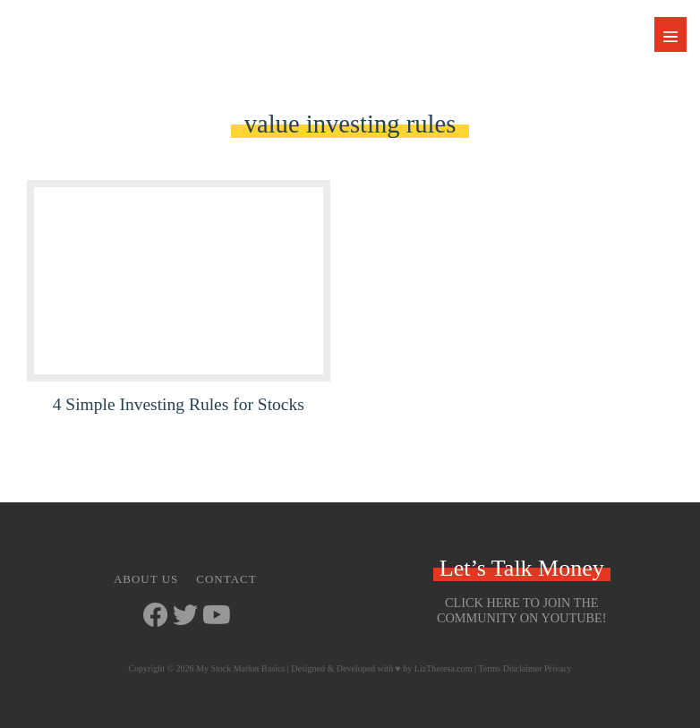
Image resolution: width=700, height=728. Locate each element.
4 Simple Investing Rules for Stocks (179, 404)
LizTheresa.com (444, 668)
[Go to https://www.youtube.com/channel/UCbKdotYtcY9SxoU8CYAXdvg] (215, 617)
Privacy (558, 668)
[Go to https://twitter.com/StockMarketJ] (185, 617)
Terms (489, 668)
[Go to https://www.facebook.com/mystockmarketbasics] (156, 617)
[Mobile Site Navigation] (670, 34)
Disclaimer (523, 668)
